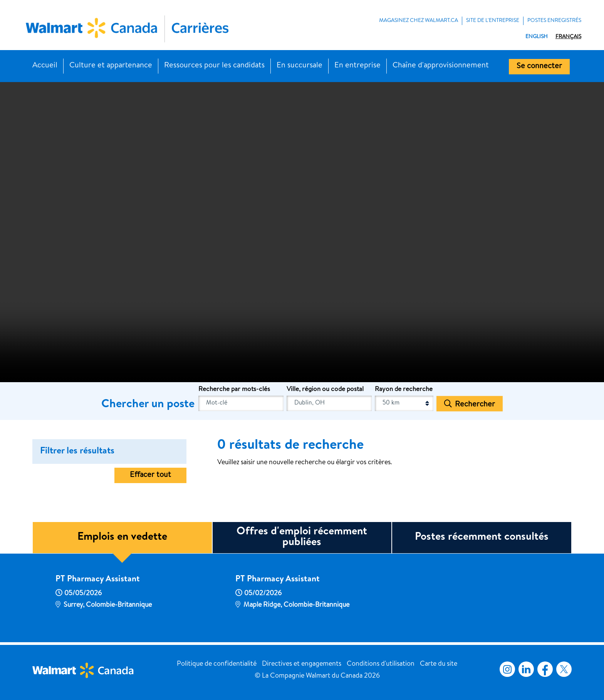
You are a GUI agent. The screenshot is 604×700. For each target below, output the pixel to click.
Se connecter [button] (539, 67)
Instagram (507, 669)
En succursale (299, 66)
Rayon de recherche (404, 390)
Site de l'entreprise (493, 21)
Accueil (45, 66)
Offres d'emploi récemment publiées (302, 537)
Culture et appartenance (111, 66)
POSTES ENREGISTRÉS (554, 21)
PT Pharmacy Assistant (98, 580)
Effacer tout (150, 475)
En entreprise (357, 66)
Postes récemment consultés (482, 537)
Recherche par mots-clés (234, 390)
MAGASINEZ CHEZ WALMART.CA (419, 21)
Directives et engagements (302, 664)
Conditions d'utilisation (381, 664)
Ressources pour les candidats (214, 66)
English (537, 37)
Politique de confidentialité (217, 664)
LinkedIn (526, 669)
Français (568, 37)
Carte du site (439, 664)
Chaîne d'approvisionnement (441, 66)
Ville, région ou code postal (325, 390)
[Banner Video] (302, 231)
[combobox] (329, 403)
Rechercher (475, 405)
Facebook (544, 669)
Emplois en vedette (122, 537)
